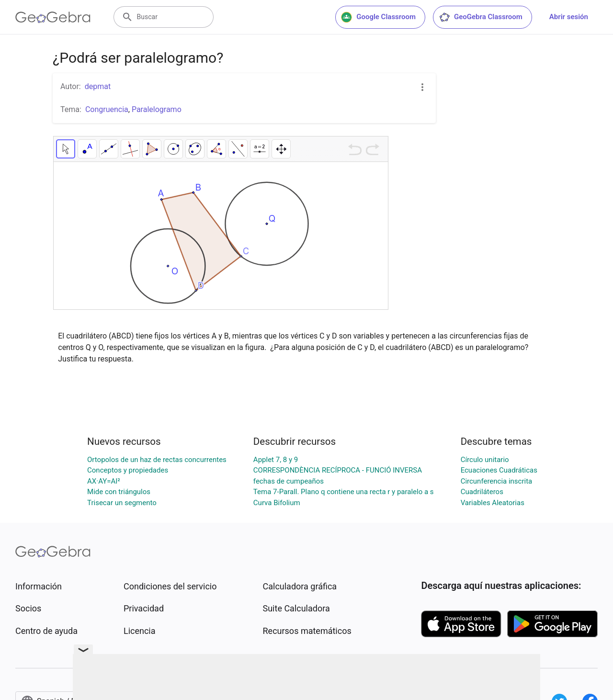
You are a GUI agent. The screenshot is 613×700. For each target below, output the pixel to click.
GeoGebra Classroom (481, 17)
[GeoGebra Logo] (53, 17)
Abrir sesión (569, 17)
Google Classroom (378, 17)
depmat (98, 86)
